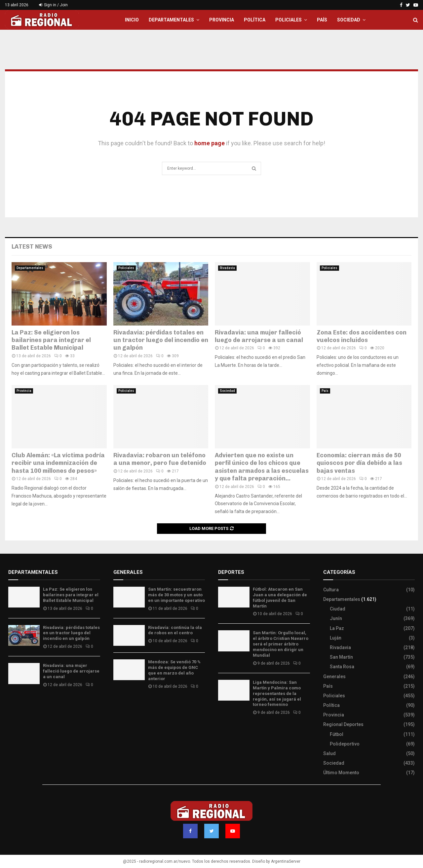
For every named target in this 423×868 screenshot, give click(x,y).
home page (210, 143)
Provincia (222, 20)
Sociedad (349, 20)
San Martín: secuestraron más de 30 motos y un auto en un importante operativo (176, 595)
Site (231, 732)
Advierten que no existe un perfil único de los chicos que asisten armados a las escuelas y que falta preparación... (262, 467)
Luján (336, 638)
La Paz (337, 628)
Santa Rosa (342, 667)
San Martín (341, 657)
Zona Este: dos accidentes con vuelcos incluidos (362, 336)
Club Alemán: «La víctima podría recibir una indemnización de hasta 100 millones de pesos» (58, 463)
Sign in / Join (53, 5)
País (322, 20)
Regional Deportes (343, 724)
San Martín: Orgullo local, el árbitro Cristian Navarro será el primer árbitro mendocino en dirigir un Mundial (281, 644)
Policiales (288, 20)
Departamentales (171, 20)
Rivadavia (227, 268)
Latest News (32, 247)
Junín (336, 618)
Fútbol (337, 734)
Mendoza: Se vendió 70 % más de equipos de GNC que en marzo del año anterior (174, 670)
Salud (329, 753)
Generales (334, 677)
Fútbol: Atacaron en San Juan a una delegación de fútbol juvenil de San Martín (280, 598)
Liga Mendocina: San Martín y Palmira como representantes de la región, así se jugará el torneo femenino (277, 694)
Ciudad (338, 609)
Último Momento (341, 773)
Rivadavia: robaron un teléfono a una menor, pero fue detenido (160, 459)
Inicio (132, 20)
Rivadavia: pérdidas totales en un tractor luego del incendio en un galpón (161, 340)
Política (255, 20)
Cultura (331, 590)
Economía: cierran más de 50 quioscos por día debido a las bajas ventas (359, 463)
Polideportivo (345, 744)
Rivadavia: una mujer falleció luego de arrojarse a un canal (259, 336)
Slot (223, 732)
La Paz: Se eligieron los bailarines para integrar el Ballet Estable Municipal (51, 340)
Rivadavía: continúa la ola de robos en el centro (175, 630)
